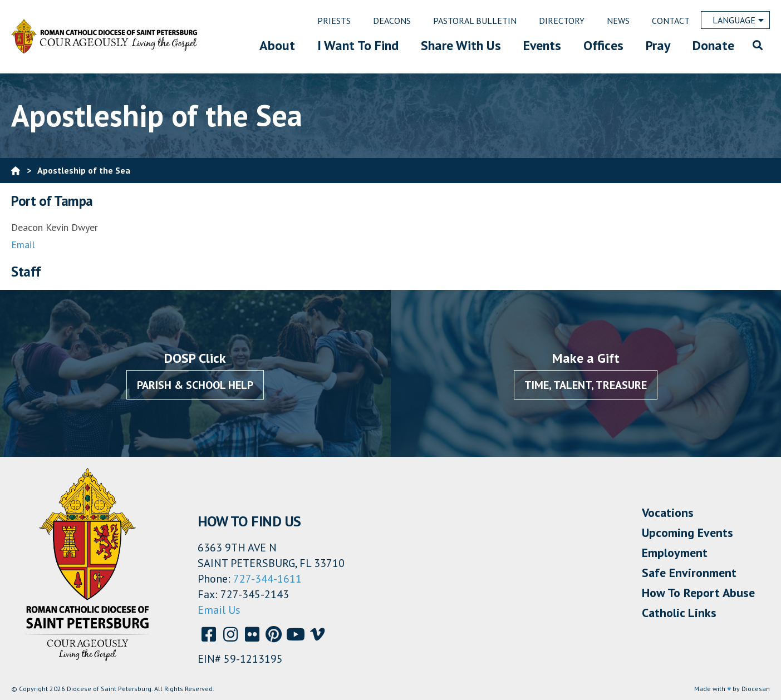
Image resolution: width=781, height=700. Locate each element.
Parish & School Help (195, 385)
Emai (21, 245)
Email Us (219, 610)
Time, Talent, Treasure (586, 385)
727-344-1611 (267, 579)
